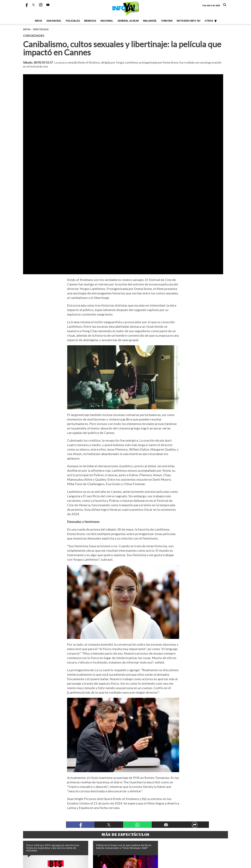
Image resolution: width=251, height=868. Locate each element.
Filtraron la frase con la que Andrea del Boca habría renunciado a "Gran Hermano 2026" (124, 759)
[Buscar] (225, 5)
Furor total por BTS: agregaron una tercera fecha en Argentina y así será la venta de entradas (53, 760)
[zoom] (123, 130)
